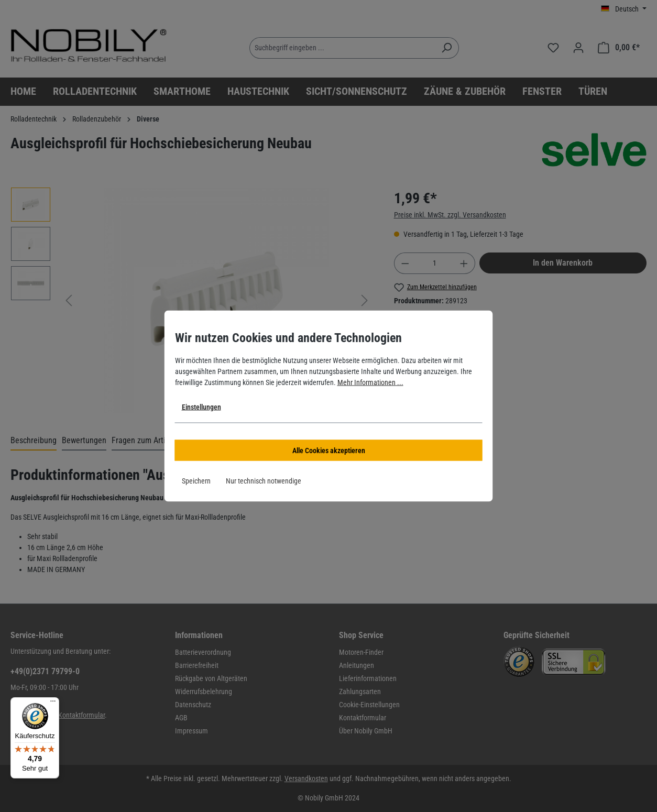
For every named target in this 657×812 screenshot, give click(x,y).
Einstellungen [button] (201, 407)
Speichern (196, 481)
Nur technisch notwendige (264, 481)
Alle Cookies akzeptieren (329, 451)
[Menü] (53, 704)
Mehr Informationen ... (370, 382)
